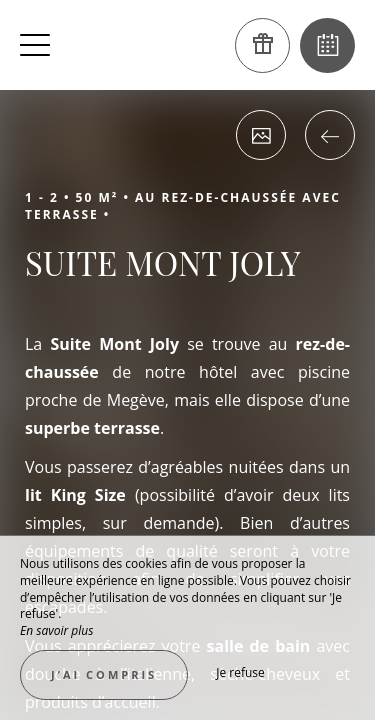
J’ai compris (104, 674)
